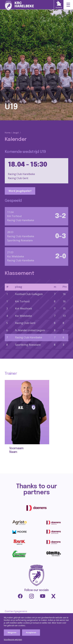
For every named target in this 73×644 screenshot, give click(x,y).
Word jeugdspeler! (20, 191)
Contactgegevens (16, 611)
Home (8, 133)
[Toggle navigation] (68, 5)
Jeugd (16, 133)
